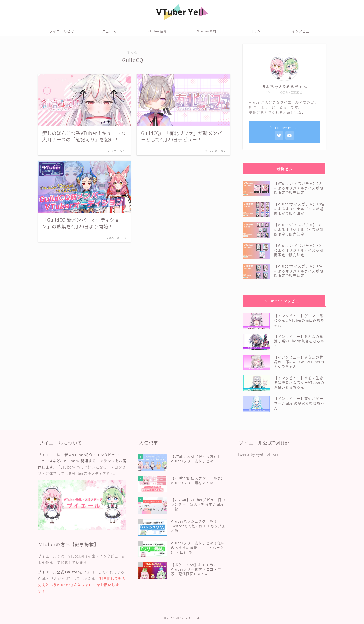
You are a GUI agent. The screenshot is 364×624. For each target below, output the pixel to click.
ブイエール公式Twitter (59, 572)
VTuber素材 (207, 31)
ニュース (109, 31)
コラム (255, 31)
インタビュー (302, 31)
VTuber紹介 (157, 31)
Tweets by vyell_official (259, 454)
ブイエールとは (62, 31)
